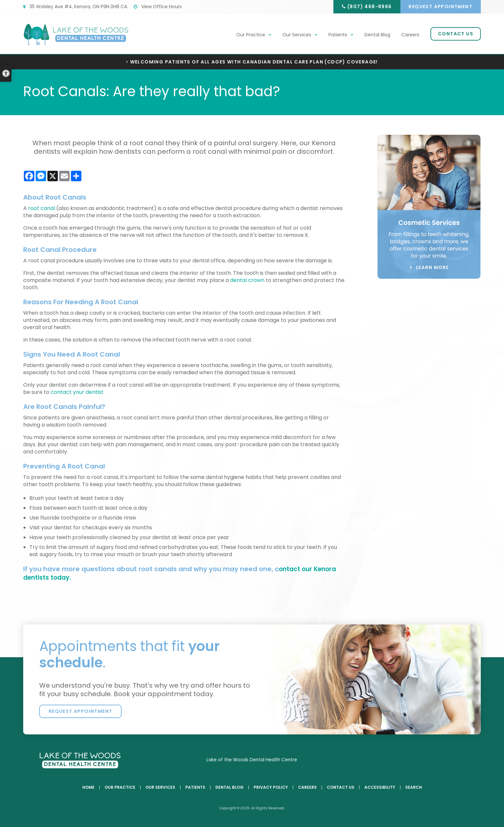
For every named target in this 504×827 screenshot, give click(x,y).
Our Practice (251, 35)
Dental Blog (377, 35)
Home (88, 787)
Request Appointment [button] (440, 7)
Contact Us (456, 34)
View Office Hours (158, 7)
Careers (410, 35)
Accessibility (380, 787)
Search (414, 787)
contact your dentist (77, 392)
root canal (42, 208)
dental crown (247, 280)
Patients (338, 35)
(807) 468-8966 (367, 7)
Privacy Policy (271, 787)
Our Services (297, 35)
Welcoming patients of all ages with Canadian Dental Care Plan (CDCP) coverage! (254, 62)
